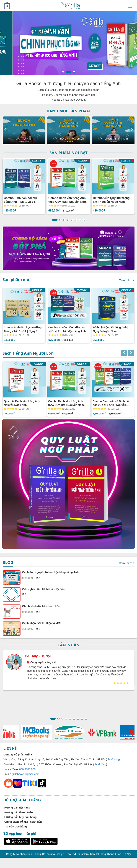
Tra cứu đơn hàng (16, 826)
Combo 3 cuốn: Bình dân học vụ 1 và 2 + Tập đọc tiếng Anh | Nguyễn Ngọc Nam (68, 331)
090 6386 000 (27, 769)
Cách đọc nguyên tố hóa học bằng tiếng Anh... (78, 575)
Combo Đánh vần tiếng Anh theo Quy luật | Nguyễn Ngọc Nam (68, 202)
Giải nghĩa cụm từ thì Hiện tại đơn (78, 591)
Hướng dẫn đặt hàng (17, 808)
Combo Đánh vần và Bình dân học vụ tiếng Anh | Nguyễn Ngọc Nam (112, 405)
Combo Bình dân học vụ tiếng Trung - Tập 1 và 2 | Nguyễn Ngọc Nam (23, 331)
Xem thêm (127, 280)
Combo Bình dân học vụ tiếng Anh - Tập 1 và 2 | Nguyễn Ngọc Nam (20, 202)
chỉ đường (113, 759)
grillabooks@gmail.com (25, 774)
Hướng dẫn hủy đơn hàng (21, 817)
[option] (24, 130)
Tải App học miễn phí (20, 834)
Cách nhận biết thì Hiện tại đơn (78, 626)
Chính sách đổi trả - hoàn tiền (78, 609)
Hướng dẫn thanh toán (19, 812)
